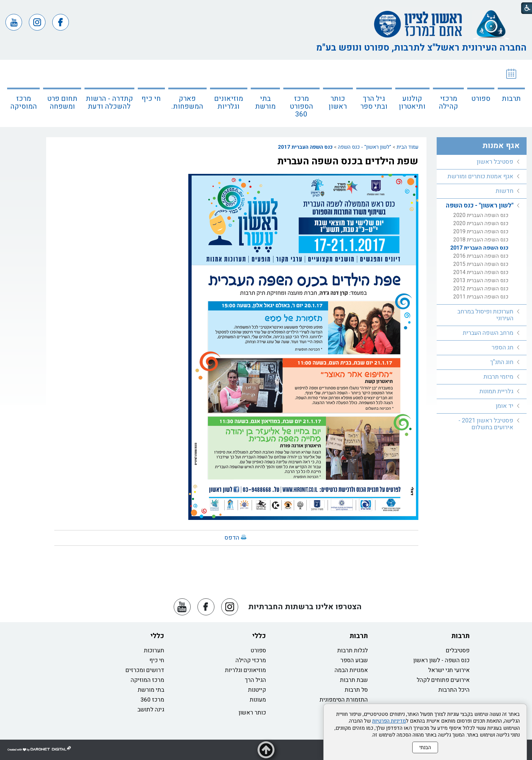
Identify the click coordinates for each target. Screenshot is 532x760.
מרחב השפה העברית (488, 333)
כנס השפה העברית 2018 (481, 240)
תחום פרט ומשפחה (62, 103)
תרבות (511, 99)
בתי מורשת (265, 103)
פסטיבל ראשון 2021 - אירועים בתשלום (486, 424)
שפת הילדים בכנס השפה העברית (348, 161)
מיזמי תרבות (498, 377)
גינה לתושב (151, 710)
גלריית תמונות (496, 391)
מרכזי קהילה (448, 103)
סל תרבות (356, 690)
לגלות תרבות (353, 650)
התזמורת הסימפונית (344, 700)
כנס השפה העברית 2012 (481, 289)
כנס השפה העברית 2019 (481, 232)
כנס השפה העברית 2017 (305, 147)
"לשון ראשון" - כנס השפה (365, 147)
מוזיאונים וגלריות (229, 103)
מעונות (258, 700)
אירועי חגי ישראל (449, 670)
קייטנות (257, 690)
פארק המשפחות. (187, 103)
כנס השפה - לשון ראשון (441, 660)
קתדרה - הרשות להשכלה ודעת (109, 103)
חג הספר (502, 348)
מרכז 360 (152, 700)
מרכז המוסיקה (24, 103)
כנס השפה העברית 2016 (481, 256)
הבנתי (425, 747)
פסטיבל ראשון (495, 162)
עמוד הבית (407, 147)
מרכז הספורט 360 (301, 106)
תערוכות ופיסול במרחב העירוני (485, 315)
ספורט (481, 99)
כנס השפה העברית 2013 (481, 281)
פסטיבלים (458, 650)
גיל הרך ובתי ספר (374, 103)
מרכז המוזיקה (147, 680)
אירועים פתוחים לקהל (443, 680)
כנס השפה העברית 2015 (481, 264)
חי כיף (151, 99)
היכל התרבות (454, 690)
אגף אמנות (501, 146)
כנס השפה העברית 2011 (481, 297)
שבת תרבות (354, 680)
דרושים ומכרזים (145, 670)
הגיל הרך (255, 680)
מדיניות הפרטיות (389, 721)
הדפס (232, 538)
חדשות (505, 191)
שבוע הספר (354, 660)
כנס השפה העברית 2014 (481, 272)
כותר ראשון (338, 103)
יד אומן (505, 406)
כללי (259, 636)
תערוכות (154, 650)
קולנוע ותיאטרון (412, 103)
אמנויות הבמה (351, 670)
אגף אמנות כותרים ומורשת (480, 176)
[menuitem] (511, 93)
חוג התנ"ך (502, 362)
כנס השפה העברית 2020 (481, 215)
